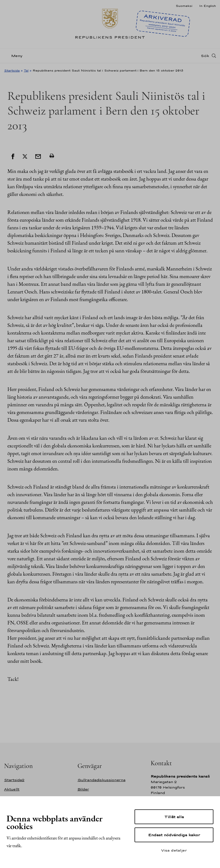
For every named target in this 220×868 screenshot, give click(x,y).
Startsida (12, 70)
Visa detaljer (174, 850)
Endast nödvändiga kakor (174, 835)
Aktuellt (12, 789)
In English (208, 6)
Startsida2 (14, 780)
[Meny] (15, 56)
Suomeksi (184, 6)
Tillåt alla (174, 817)
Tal (26, 70)
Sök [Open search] (205, 56)
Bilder (83, 789)
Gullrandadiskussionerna (102, 780)
